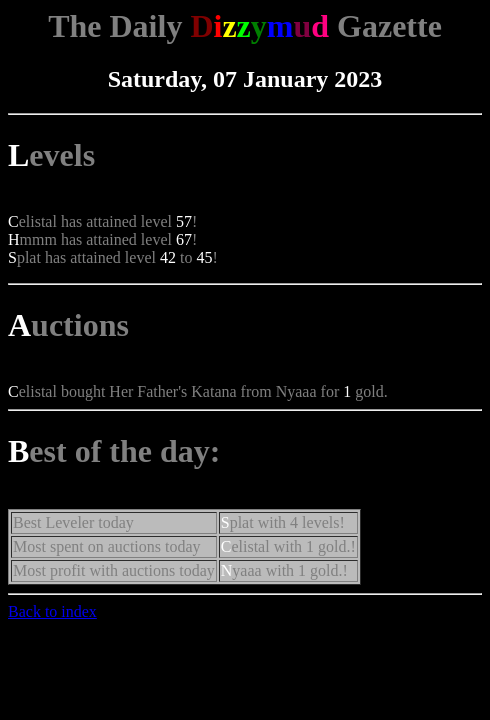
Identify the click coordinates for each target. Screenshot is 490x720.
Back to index (52, 611)
